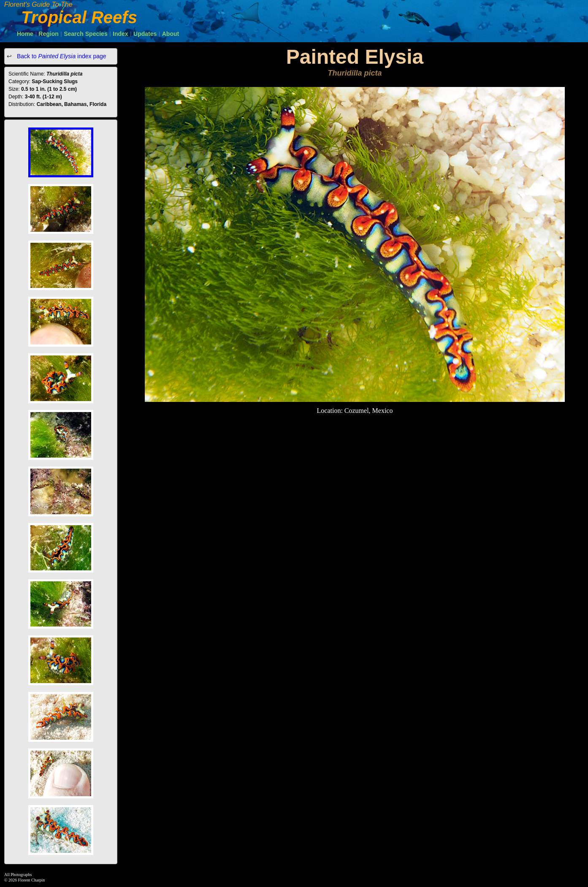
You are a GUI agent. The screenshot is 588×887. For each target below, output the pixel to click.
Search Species (86, 34)
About (171, 34)
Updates (145, 34)
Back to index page (61, 56)
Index (121, 34)
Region (48, 34)
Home (25, 34)
